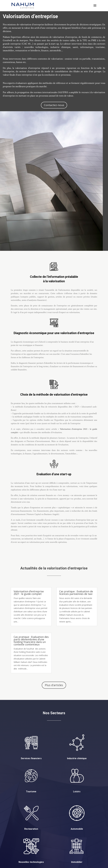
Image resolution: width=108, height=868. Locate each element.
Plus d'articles (54, 685)
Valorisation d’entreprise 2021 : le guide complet (29, 593)
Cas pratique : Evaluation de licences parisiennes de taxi (76, 593)
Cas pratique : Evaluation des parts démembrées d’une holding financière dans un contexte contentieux (31, 641)
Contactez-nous (54, 105)
